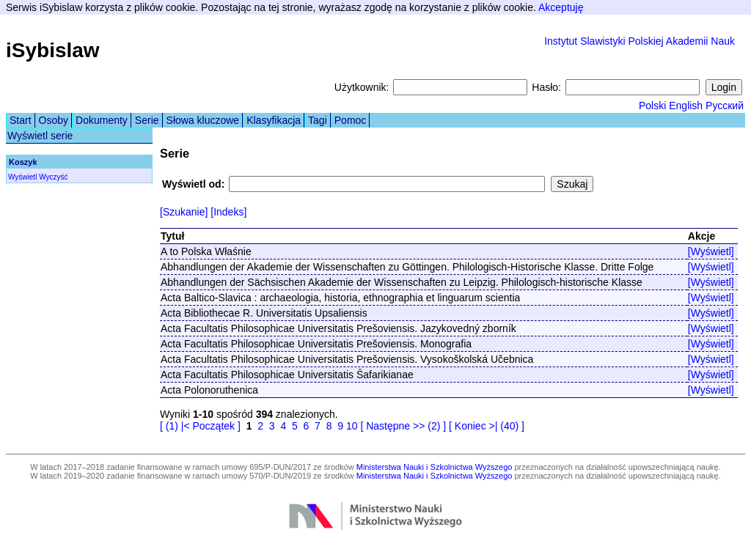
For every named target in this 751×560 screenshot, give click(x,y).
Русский (725, 106)
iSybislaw (53, 50)
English (686, 106)
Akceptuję (561, 7)
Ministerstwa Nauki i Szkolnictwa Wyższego (435, 467)
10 (352, 426)
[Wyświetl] (711, 251)
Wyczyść (53, 177)
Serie (147, 120)
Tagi (318, 120)
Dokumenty (102, 120)
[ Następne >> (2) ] (403, 426)
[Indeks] (228, 212)
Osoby (54, 120)
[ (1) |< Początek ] (200, 426)
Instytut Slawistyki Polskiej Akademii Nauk (640, 41)
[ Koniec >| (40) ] (487, 426)
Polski (652, 106)
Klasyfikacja (274, 120)
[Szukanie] (184, 212)
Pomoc (351, 120)
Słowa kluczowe (203, 120)
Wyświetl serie (40, 136)
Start (21, 120)
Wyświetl (22, 177)
